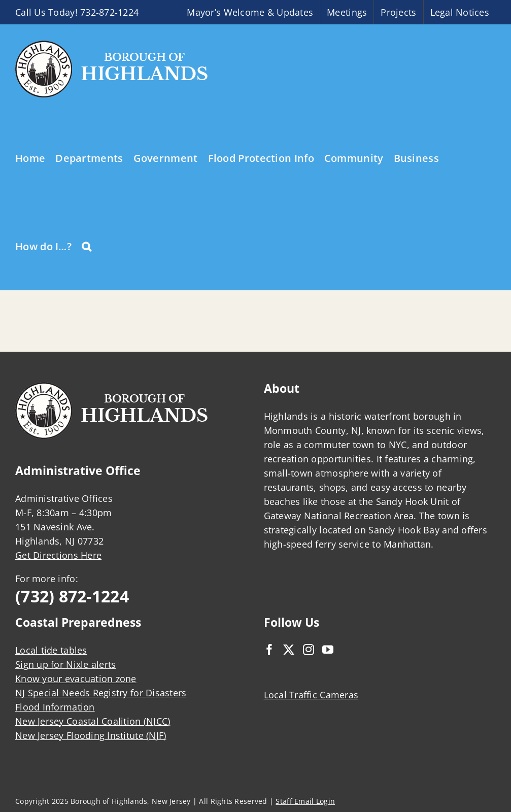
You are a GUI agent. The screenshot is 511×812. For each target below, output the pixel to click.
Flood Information (55, 707)
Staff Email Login (305, 801)
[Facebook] (269, 650)
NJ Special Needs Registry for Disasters (101, 693)
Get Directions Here (58, 555)
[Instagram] (309, 650)
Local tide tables (51, 650)
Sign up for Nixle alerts (65, 664)
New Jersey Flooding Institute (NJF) (91, 735)
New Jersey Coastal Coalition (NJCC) (93, 721)
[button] (87, 246)
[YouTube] (328, 650)
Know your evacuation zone (76, 679)
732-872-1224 (109, 12)
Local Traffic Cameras (311, 695)
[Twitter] (289, 650)
